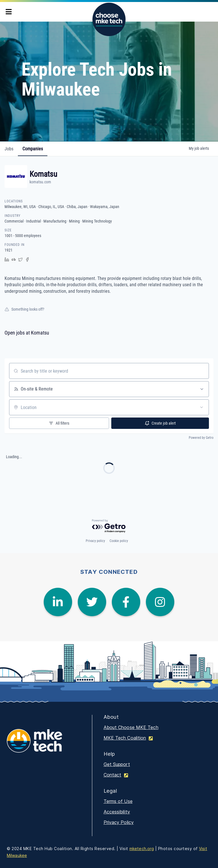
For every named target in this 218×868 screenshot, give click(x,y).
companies (33, 149)
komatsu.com (40, 182)
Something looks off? (24, 309)
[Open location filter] (202, 407)
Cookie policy (119, 541)
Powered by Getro (201, 438)
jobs (9, 149)
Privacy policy (95, 541)
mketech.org (142, 849)
